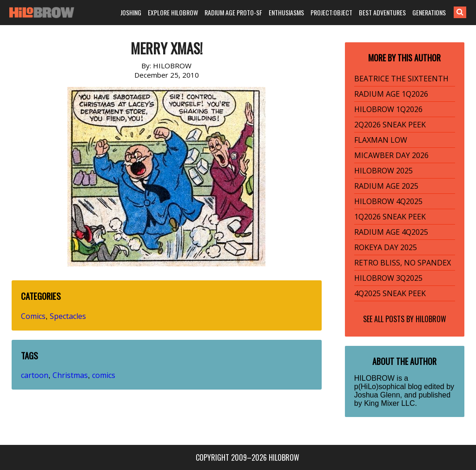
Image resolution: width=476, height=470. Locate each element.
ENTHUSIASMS (286, 12)
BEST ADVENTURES (382, 12)
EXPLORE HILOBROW (173, 12)
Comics (33, 316)
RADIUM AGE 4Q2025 (391, 232)
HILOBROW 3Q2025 (388, 278)
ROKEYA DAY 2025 (386, 247)
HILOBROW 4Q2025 (388, 201)
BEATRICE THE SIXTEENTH (401, 79)
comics (104, 375)
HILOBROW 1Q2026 (388, 109)
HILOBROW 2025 (383, 171)
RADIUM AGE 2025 (386, 186)
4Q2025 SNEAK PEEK (390, 293)
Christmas (70, 375)
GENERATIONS (429, 12)
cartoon (35, 375)
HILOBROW (431, 319)
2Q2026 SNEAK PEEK (390, 125)
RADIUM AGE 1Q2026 (391, 94)
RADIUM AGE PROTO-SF (233, 12)
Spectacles (68, 316)
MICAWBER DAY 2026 (391, 155)
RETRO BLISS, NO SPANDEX (403, 263)
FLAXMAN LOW (381, 140)
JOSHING (131, 12)
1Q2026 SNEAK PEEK (390, 217)
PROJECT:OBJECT (331, 12)
